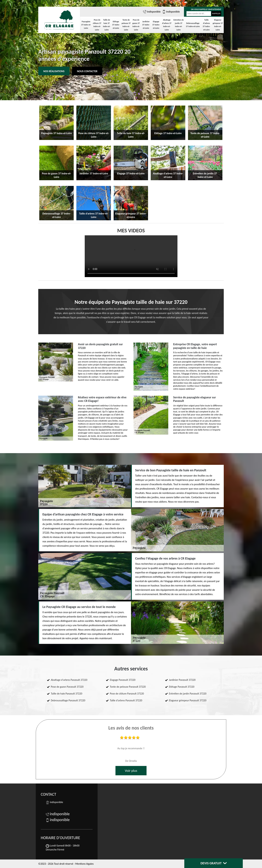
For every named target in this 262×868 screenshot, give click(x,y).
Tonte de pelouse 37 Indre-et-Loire (126, 25)
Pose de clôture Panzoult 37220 (127, 694)
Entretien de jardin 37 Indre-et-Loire (179, 25)
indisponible (152, 12)
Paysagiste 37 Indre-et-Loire (86, 25)
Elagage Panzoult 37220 (123, 680)
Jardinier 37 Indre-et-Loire (146, 25)
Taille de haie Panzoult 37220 (67, 694)
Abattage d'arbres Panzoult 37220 (69, 680)
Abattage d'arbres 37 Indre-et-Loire (167, 25)
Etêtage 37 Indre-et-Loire (116, 25)
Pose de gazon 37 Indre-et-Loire (136, 25)
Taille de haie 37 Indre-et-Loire (107, 25)
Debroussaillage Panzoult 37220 (68, 700)
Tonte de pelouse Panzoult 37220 (128, 687)
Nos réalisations (54, 71)
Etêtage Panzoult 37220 (182, 687)
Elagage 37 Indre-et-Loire (156, 25)
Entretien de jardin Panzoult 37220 (188, 694)
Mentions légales (84, 864)
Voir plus (131, 771)
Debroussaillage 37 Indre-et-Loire (193, 25)
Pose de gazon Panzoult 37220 (67, 687)
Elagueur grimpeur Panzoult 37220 (188, 700)
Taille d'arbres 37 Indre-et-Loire (206, 25)
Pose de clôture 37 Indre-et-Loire (97, 25)
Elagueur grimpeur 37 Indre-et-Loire (218, 25)
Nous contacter (87, 71)
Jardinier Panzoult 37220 (182, 680)
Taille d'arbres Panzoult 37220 (126, 700)
